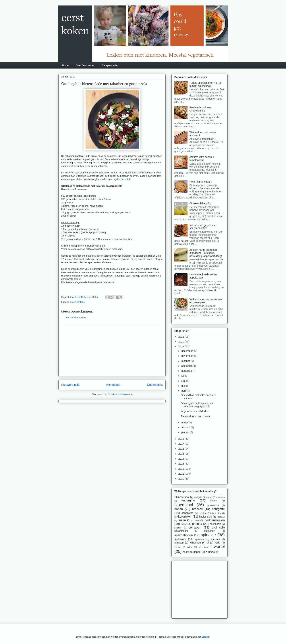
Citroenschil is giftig (201, 203)
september (188, 366)
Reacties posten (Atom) (120, 394)
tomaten (179, 543)
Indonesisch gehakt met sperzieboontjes (203, 227)
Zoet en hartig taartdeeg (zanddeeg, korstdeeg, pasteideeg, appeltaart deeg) (206, 253)
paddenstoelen (215, 520)
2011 (182, 474)
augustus (187, 371)
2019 (182, 346)
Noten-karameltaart (200, 182)
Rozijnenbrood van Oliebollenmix (200, 109)
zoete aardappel (192, 552)
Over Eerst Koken (85, 65)
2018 (182, 439)
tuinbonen (195, 543)
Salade (81, 302)
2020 (182, 342)
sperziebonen (184, 535)
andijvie (198, 497)
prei (214, 527)
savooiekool (181, 531)
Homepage (113, 385)
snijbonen (210, 531)
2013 (182, 464)
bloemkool (184, 505)
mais (197, 520)
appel (209, 497)
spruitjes (215, 539)
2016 (182, 449)
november (187, 356)
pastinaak (215, 524)
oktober (186, 361)
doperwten (187, 513)
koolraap (221, 517)
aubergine (188, 500)
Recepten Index (110, 65)
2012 (182, 469)
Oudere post (155, 385)
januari (185, 432)
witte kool (203, 547)
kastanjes (216, 513)
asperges (221, 497)
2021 (182, 337)
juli (183, 376)
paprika (197, 524)
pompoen (195, 527)
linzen (182, 520)
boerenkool (213, 505)
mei (184, 386)
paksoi (184, 524)
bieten (73, 302)
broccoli (197, 509)
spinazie (208, 535)
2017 (182, 444)
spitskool (180, 539)
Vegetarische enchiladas (195, 411)
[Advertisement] (112, 351)
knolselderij (206, 517)
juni (184, 381)
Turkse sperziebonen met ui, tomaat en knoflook (206, 84)
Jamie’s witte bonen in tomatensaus (202, 159)
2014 (182, 459)
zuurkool (210, 552)
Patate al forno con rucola (195, 416)
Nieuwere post (70, 385)
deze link (126, 179)
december (187, 351)
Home (65, 65)
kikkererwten (183, 517)
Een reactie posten (76, 318)
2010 (182, 479)
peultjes (178, 528)
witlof (190, 547)
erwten (203, 513)
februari (186, 427)
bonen (179, 509)
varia (217, 543)
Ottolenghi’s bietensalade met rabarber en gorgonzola (198, 405)
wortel (219, 547)
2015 (182, 454)
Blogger (206, 637)
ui (208, 543)
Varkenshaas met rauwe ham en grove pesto (206, 301)
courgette (218, 509)
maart (185, 423)
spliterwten (200, 539)
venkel (178, 547)
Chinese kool (182, 497)
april (184, 391)
